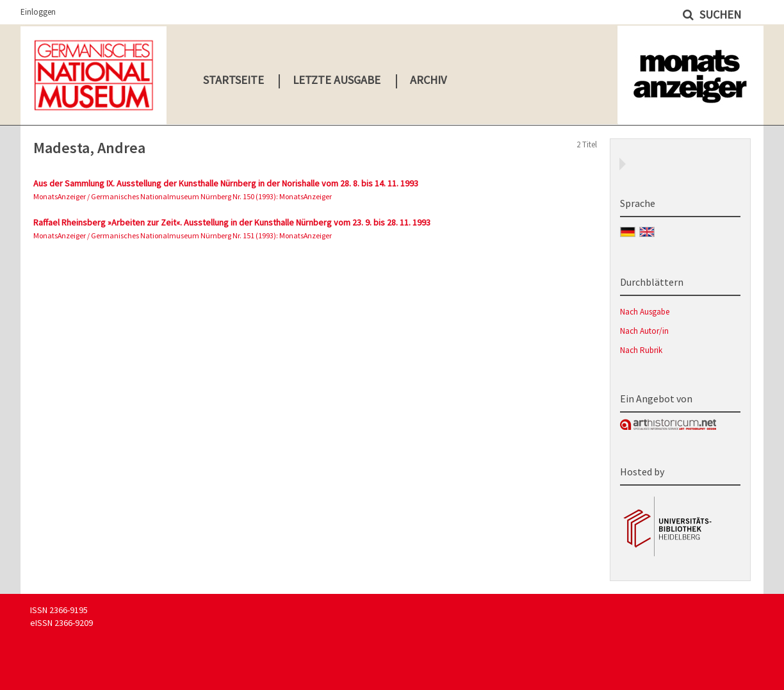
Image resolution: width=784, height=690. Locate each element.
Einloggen (38, 12)
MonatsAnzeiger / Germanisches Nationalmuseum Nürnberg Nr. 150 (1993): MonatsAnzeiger (183, 196)
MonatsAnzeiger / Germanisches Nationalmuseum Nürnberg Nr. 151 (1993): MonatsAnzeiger (183, 235)
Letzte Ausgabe (337, 80)
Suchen (719, 14)
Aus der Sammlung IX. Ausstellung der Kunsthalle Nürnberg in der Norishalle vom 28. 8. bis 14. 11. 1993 (226, 183)
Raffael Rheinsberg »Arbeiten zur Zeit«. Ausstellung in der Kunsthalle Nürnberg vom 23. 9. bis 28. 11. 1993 (232, 222)
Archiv (428, 80)
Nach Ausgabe (645, 312)
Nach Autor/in (644, 331)
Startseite (233, 80)
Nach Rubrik (641, 350)
